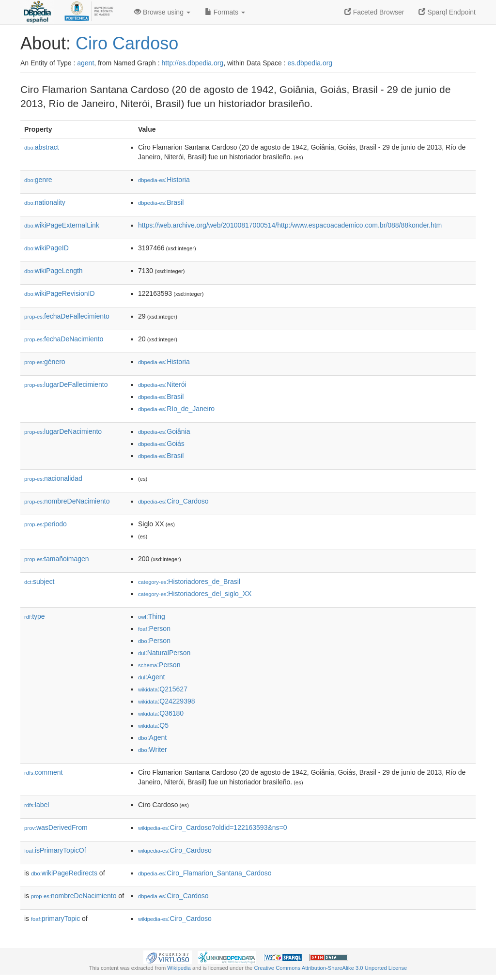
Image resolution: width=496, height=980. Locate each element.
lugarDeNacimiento (63, 431)
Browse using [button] (162, 12)
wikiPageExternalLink (62, 225)
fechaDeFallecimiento (67, 316)
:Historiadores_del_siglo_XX (195, 594)
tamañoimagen (57, 559)
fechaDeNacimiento (64, 339)
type (35, 616)
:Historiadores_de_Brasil (189, 582)
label (37, 805)
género (45, 362)
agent (85, 63)
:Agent (151, 677)
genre (38, 180)
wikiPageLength (54, 271)
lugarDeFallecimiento (66, 384)
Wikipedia (179, 968)
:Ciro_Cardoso (173, 501)
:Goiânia (164, 431)
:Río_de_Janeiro (176, 409)
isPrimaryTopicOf (55, 850)
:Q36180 (161, 713)
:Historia (164, 180)
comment (43, 772)
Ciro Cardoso (127, 43)
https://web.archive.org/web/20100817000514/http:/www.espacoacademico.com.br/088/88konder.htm (290, 225)
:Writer (153, 750)
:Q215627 (163, 689)
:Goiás (161, 444)
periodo (46, 524)
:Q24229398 (167, 701)
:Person (154, 628)
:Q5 (153, 725)
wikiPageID (46, 248)
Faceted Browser (374, 12)
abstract (42, 147)
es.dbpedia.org (310, 63)
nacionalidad (53, 478)
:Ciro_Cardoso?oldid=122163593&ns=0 (213, 827)
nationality (45, 202)
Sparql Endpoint (447, 12)
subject (39, 582)
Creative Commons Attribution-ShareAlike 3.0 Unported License (330, 968)
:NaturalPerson (164, 653)
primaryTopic (55, 919)
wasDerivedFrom (56, 827)
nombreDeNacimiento (67, 501)
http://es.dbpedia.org (193, 63)
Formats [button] (225, 12)
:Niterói (162, 384)
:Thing (152, 616)
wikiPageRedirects (64, 873)
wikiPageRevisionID (60, 293)
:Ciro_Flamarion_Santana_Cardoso (205, 873)
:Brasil (161, 202)
